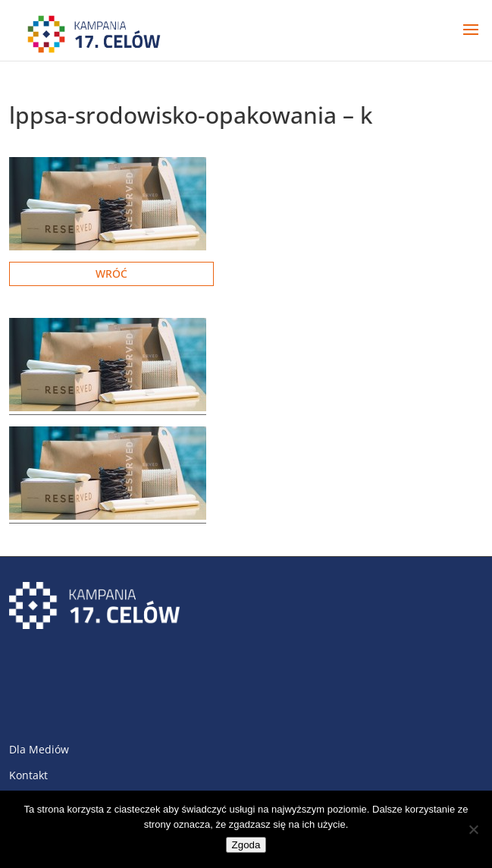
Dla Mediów (39, 749)
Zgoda (246, 845)
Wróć (111, 274)
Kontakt (28, 775)
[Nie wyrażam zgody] (473, 829)
